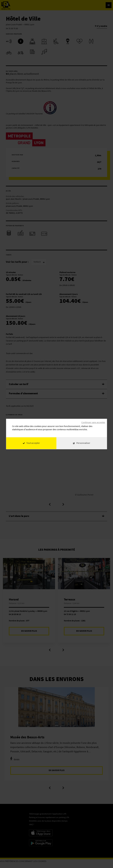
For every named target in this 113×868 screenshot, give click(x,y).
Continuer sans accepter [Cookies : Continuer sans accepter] (93, 423)
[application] (106, 861)
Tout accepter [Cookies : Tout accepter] (31, 443)
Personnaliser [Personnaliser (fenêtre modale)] (83, 443)
